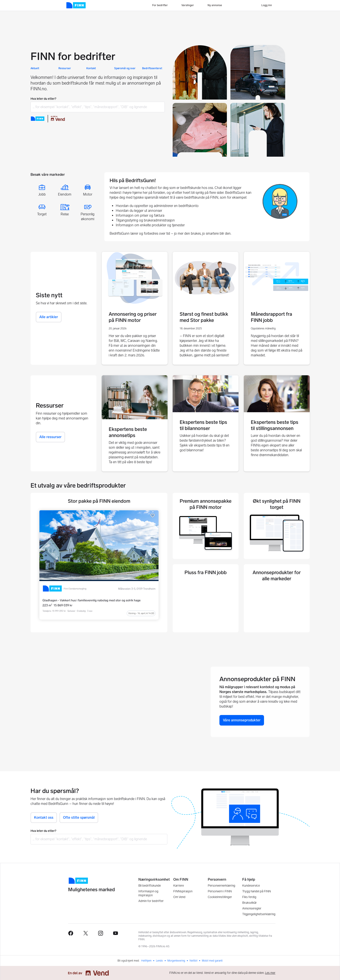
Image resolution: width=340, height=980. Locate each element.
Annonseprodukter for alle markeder (277, 576)
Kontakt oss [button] (44, 818)
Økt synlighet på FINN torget (277, 504)
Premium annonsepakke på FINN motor (206, 504)
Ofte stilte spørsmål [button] (79, 818)
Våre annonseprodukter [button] (242, 720)
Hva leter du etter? (43, 99)
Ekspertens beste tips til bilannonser (203, 425)
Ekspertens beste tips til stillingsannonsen (275, 425)
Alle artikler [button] (49, 317)
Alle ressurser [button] (50, 437)
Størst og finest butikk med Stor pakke (204, 317)
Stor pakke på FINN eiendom (99, 501)
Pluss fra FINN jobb (206, 573)
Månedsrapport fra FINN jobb (271, 317)
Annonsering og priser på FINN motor (133, 317)
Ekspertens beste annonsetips (128, 432)
